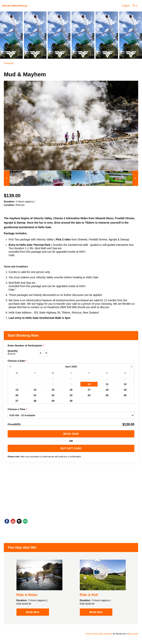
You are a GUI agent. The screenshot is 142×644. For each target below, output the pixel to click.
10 (89, 384)
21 (35, 395)
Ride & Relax (27, 595)
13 (17, 390)
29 (53, 401)
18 (107, 390)
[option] (21, 178)
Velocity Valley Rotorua (15, 6)
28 (35, 401)
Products (9, 63)
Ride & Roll (89, 595)
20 (17, 395)
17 (89, 390)
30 (71, 401)
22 (53, 395)
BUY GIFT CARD (71, 448)
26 (125, 395)
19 (125, 390)
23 (71, 395)
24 (89, 395)
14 (35, 390)
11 (107, 384)
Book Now (71, 434)
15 (53, 390)
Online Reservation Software (99, 634)
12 (125, 384)
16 (71, 390)
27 (17, 401)
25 (107, 395)
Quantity (23, 353)
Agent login (133, 634)
